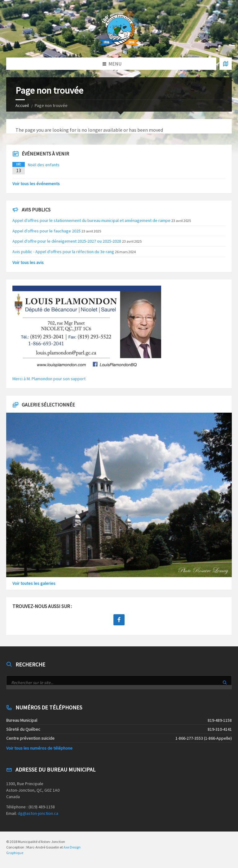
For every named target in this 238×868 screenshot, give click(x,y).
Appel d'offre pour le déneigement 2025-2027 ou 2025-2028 (67, 241)
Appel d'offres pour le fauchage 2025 (46, 231)
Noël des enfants (44, 165)
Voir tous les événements (36, 184)
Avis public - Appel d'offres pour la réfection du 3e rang (63, 252)
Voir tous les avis (28, 262)
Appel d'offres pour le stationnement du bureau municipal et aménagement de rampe (91, 220)
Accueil (22, 105)
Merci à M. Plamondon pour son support (49, 379)
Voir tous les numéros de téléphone (39, 748)
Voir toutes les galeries (34, 583)
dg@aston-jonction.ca (38, 813)
